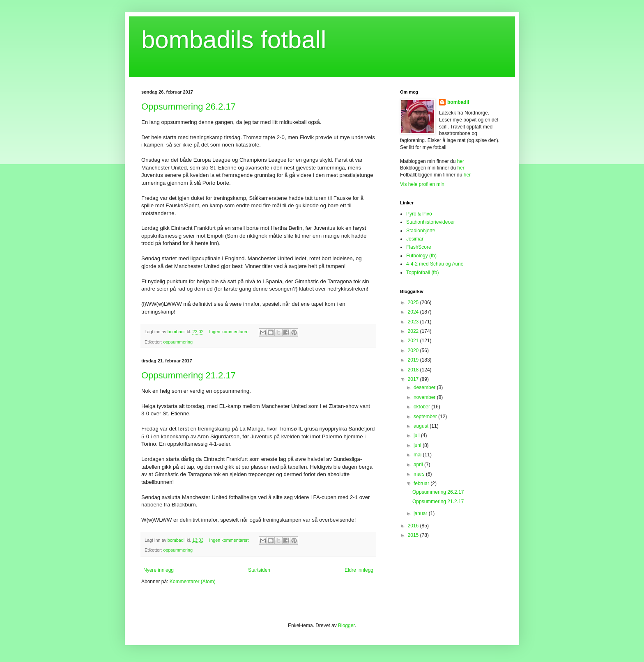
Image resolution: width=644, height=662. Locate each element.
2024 (414, 312)
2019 (414, 360)
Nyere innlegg (159, 570)
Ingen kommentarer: (230, 332)
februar (422, 483)
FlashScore (419, 247)
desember (425, 387)
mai (418, 455)
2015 (414, 535)
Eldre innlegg (359, 570)
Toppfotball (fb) (422, 273)
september (426, 417)
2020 (414, 350)
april (419, 465)
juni (418, 445)
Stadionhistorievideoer (431, 222)
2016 (414, 526)
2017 (414, 379)
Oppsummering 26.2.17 (189, 107)
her (461, 161)
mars (420, 474)
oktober (422, 407)
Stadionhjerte (421, 231)
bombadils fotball (234, 40)
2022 (414, 331)
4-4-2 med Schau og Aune (435, 264)
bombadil (458, 102)
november (425, 397)
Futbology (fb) (421, 256)
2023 (414, 322)
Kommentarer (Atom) (193, 582)
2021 (414, 341)
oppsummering (178, 342)
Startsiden (259, 570)
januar (421, 513)
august (422, 426)
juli (417, 435)
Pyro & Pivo (419, 214)
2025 (414, 302)
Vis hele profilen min (422, 184)
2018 (414, 370)
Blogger (346, 625)
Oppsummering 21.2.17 (189, 375)
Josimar (415, 239)
